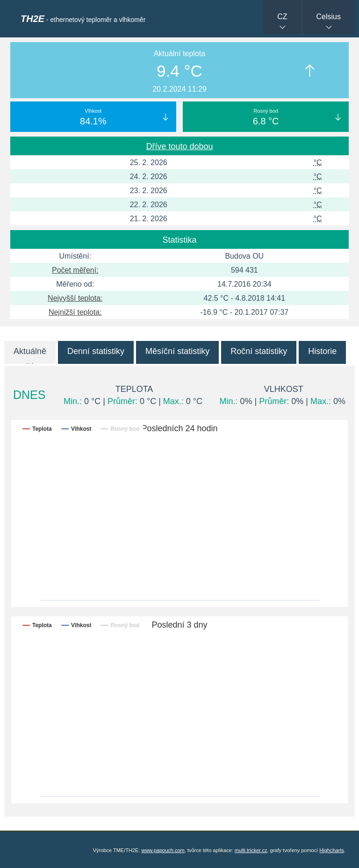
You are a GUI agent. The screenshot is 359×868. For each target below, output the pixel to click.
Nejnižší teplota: (75, 312)
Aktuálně (30, 351)
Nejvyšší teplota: (75, 298)
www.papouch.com (163, 850)
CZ (282, 17)
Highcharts (332, 850)
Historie (322, 351)
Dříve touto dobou (179, 146)
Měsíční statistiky (177, 351)
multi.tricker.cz (251, 850)
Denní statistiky (96, 351)
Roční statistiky (259, 351)
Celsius (329, 17)
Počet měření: (75, 270)
